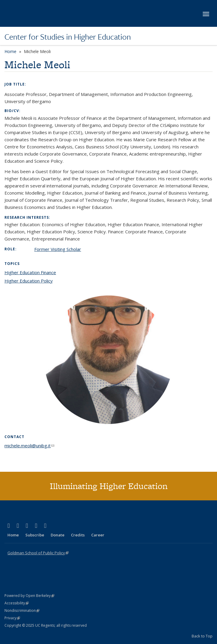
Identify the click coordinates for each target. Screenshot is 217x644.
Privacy (12, 618)
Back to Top (202, 636)
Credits (78, 535)
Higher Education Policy (29, 281)
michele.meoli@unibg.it (29, 446)
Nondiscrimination (22, 610)
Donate (58, 535)
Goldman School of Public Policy (38, 553)
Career (98, 535)
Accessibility (17, 603)
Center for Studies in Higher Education (68, 37)
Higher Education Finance (30, 272)
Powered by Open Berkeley (29, 596)
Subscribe (35, 535)
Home (10, 51)
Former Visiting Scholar (58, 249)
